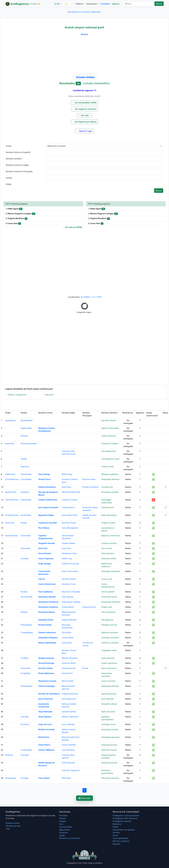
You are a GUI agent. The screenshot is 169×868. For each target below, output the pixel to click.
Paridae (24, 592)
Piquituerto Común (47, 681)
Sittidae (24, 612)
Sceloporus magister (110, 443)
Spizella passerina (109, 694)
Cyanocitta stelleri (109, 558)
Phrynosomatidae (29, 443)
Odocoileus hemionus (110, 778)
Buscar (159, 4)
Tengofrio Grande (46, 543)
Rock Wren (67, 632)
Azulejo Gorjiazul (46, 658)
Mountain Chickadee (71, 592)
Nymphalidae (27, 420)
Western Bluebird (70, 658)
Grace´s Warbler (69, 745)
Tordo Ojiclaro (45, 717)
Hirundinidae (27, 597)
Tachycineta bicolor (109, 597)
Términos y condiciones (70, 838)
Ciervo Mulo (44, 778)
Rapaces (116, 844)
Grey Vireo (66, 548)
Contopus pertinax (109, 543)
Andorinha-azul (89, 607)
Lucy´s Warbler (68, 724)
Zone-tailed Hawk (70, 515)
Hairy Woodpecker (70, 528)
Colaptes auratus (108, 523)
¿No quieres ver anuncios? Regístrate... (84, 12)
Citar (8, 829)
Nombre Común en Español (18, 152)
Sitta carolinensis (108, 612)
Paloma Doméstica (47, 487)
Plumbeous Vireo (69, 553)
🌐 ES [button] (57, 4)
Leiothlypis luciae (108, 724)
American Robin (69, 663)
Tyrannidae (26, 536)
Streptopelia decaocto (110, 479)
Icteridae (25, 717)
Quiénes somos (13, 823)
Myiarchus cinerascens (111, 536)
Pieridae (24, 436)
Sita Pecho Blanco (47, 612)
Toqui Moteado (45, 712)
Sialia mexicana (108, 658)
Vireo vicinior (107, 548)
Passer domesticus (109, 668)
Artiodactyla (10, 778)
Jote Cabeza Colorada (48, 507)
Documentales (66, 827)
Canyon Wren (68, 638)
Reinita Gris (44, 737)
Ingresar (116, 4)
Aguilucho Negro (46, 515)
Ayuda (62, 835)
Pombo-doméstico (91, 487)
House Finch (67, 673)
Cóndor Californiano (48, 500)
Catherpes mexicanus (110, 638)
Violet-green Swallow (71, 602)
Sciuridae (25, 755)
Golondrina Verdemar (48, 602)
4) (13, 223)
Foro (61, 824)
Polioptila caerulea (109, 625)
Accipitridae (26, 515)
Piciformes (10, 523)
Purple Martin (68, 607)
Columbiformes (12, 479)
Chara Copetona (46, 558)
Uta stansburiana (109, 451)
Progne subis (107, 607)
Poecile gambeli (108, 592)
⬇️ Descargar (84, 798)
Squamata (9, 443)
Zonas (115, 835)
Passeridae (26, 668)
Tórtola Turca (44, 479)
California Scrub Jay (70, 564)
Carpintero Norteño (48, 523)
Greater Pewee (68, 543)
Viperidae (25, 467)
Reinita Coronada (46, 729)
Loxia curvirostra (108, 681)
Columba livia (107, 487)
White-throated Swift (71, 492)
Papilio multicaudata (110, 428)
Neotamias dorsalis (109, 763)
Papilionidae (26, 428)
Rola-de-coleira (89, 479)
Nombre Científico (14, 159)
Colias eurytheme (108, 436)
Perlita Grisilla (45, 625)
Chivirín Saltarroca (47, 632)
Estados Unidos (85, 77)
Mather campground (17, 395)
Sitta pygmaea (107, 620)
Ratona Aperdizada (47, 643)
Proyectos (64, 833)
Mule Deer (66, 778)
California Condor (70, 500)
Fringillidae (26, 673)
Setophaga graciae (109, 745)
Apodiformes (11, 492)
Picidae (24, 523)
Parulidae (25, 724)
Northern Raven (69, 579)
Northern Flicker (69, 523)
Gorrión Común (45, 668)
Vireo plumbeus (108, 553)
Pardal (85, 668)
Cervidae (25, 778)
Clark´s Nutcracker (70, 571)
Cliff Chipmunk (68, 763)
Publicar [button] (79, 4)
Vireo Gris (43, 548)
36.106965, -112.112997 (91, 297)
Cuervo (42, 579)
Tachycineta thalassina (111, 602)
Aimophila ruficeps (109, 704)
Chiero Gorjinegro (47, 686)
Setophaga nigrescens (110, 737)
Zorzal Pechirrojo (46, 663)
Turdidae (25, 658)
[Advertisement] (85, 56)
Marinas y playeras (121, 841)
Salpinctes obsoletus (110, 632)
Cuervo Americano (47, 584)
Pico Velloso (44, 528)
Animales (63, 816)
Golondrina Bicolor (47, 597)
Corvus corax (107, 579)
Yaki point (49, 395)
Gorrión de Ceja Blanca (49, 694)
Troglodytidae (27, 632)
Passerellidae (27, 686)
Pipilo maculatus (108, 712)
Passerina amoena (109, 750)
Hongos (63, 821)
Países (115, 827)
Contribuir (105, 4)
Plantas (62, 818)
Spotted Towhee (69, 712)
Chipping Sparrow (70, 694)
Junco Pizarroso (46, 699)
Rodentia (9, 755)
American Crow (69, 584)
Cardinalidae (26, 750)
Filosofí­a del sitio (13, 826)
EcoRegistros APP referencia (125, 818)
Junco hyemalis (108, 699)
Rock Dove (66, 487)
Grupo (9, 146)
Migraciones (65, 830)
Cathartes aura (108, 507)
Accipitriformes (12, 515)
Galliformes (10, 474)
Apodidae (25, 492)
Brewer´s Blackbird (70, 717)
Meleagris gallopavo (110, 474)
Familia (9, 178)
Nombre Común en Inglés (17, 165)
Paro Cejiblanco (46, 592)
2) (20, 214)
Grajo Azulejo (44, 564)
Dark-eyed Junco (69, 699)
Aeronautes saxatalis (110, 492)
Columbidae (26, 479)
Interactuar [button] (92, 4)
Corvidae (25, 558)
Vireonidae (26, 548)
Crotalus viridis (108, 467)
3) (16, 218)
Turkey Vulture (68, 507)
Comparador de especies (124, 830)
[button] (84, 103)
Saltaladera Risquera (48, 638)
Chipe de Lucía (45, 724)
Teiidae (24, 459)
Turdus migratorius (109, 663)
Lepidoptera (10, 420)
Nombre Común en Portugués (19, 171)
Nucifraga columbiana (111, 571)
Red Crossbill (68, 681)
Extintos (116, 833)
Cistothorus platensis (110, 643)
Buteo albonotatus (109, 515)
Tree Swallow (68, 597)
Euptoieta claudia (109, 420)
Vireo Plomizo (45, 553)
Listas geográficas (121, 838)
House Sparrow (69, 668)
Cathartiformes (12, 500)
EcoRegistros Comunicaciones (126, 816)
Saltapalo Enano (46, 620)
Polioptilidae (26, 625)
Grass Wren (67, 643)
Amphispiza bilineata (110, 686)
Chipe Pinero (44, 745)
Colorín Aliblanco (46, 750)
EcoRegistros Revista (122, 821)
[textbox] (105, 152)
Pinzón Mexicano (46, 673)
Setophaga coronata (110, 729)
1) (14, 209)
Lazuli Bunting (68, 750)
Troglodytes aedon (109, 650)
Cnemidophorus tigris (110, 459)
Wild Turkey (67, 474)
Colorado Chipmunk (71, 770)
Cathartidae (26, 500)
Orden (9, 184)
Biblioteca (117, 824)
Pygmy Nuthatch (69, 620)
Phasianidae (26, 474)
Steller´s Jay (67, 558)
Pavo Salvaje (44, 474)
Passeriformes (11, 536)
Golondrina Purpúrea (48, 607)
